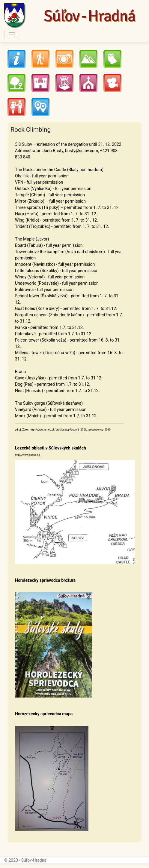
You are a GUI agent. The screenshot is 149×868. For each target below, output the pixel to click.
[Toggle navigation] (12, 35)
